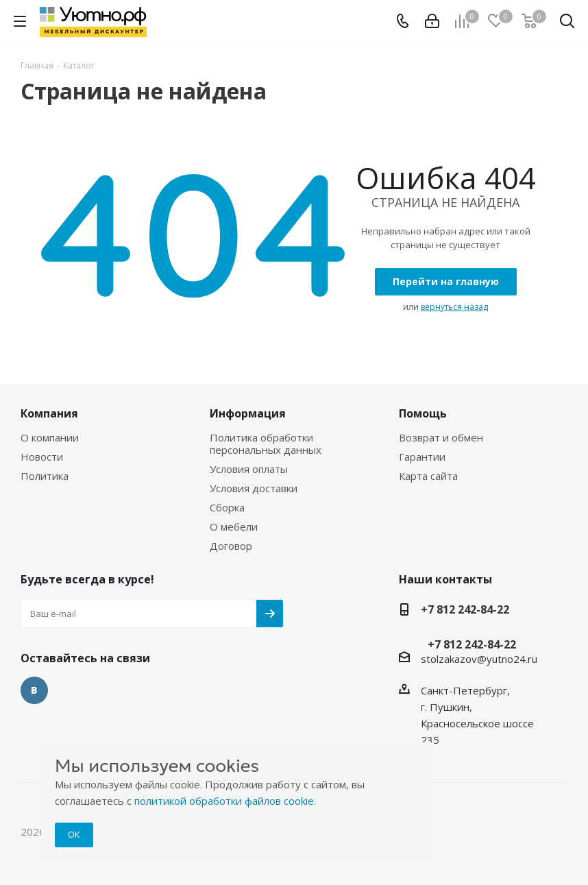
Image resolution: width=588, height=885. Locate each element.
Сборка (227, 507)
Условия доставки (254, 488)
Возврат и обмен (441, 437)
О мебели (234, 526)
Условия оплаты (249, 469)
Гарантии (422, 457)
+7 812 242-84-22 (465, 609)
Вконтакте (34, 690)
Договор (231, 546)
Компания (49, 413)
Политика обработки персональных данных (266, 444)
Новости (42, 457)
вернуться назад (454, 307)
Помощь (423, 413)
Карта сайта (428, 476)
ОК (74, 834)
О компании (50, 437)
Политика (45, 476)
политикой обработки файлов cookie (224, 801)
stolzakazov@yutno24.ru (479, 659)
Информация (248, 413)
